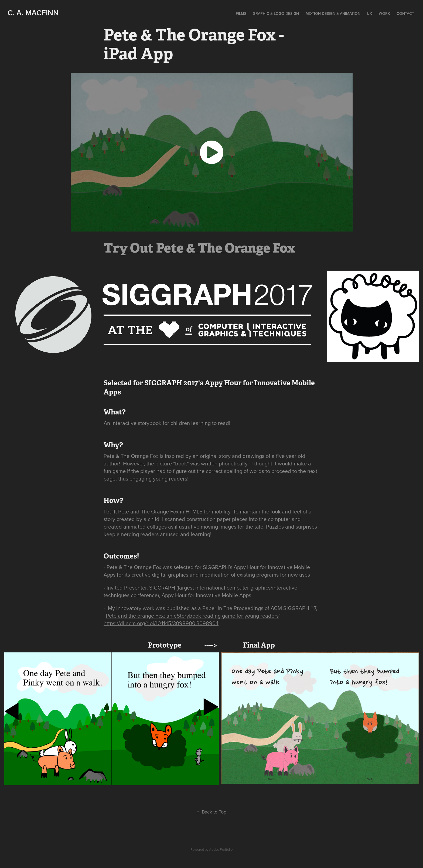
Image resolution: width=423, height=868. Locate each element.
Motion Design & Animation (333, 13)
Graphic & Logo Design (276, 13)
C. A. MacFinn (33, 13)
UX (369, 13)
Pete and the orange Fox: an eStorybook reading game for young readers (192, 616)
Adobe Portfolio (221, 849)
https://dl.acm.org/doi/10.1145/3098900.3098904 (161, 623)
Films (241, 13)
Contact (405, 13)
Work (384, 13)
